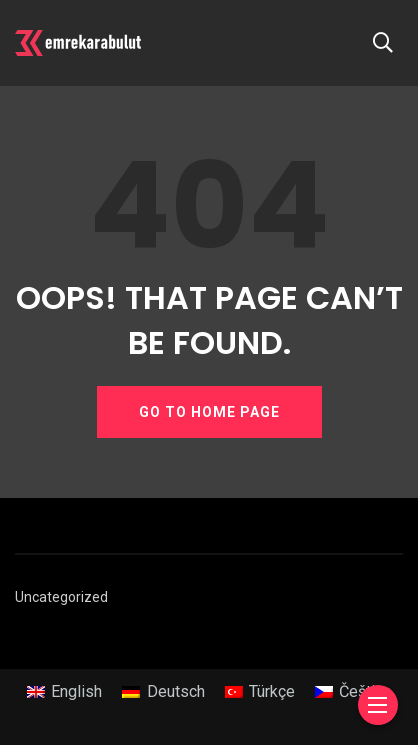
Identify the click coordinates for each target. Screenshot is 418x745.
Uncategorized (61, 597)
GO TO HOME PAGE (209, 412)
